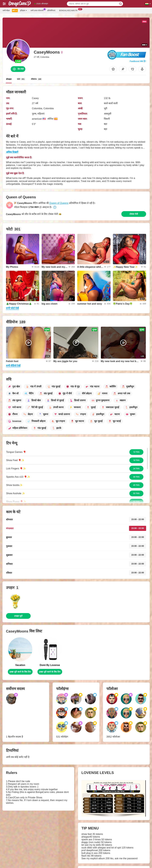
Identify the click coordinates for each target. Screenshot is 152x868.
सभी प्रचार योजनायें (38, 10)
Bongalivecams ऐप (69, 10)
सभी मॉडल (6, 11)
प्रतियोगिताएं (51, 11)
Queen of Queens (59, 203)
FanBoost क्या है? (138, 61)
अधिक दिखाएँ (12, 152)
